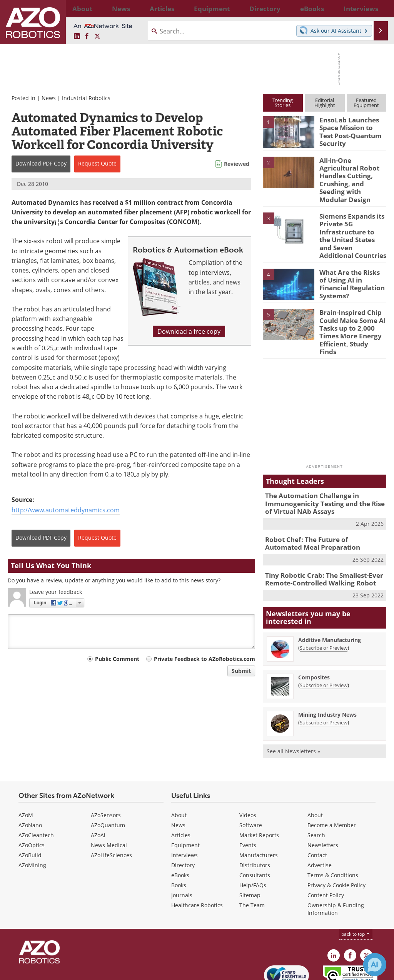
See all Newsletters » (293, 714)
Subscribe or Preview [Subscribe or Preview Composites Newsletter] (324, 648)
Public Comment (117, 659)
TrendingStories (283, 103)
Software (251, 787)
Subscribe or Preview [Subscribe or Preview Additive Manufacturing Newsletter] (324, 610)
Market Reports (259, 797)
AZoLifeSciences (111, 817)
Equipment (185, 807)
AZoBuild (30, 817)
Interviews (184, 817)
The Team (252, 867)
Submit (241, 671)
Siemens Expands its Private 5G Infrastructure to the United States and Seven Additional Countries (350, 221)
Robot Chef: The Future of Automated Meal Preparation (320, 509)
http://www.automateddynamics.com (66, 510)
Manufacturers (259, 817)
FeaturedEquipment (366, 103)
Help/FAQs (253, 847)
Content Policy (326, 857)
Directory (183, 827)
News (49, 98)
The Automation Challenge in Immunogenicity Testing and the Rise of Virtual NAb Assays (323, 472)
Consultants (255, 837)
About (179, 777)
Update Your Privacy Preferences (66, 970)
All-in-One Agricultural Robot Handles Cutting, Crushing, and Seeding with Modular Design (352, 174)
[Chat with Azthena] (375, 965)
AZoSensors (106, 777)
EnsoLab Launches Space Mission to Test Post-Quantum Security (350, 130)
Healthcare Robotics (197, 867)
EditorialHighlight (325, 103)
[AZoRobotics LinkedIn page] (77, 37)
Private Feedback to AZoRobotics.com (205, 659)
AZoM (26, 777)
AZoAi (98, 797)
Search (316, 797)
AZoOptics (32, 807)
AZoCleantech (36, 797)
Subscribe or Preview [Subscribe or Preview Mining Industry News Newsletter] (324, 685)
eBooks (180, 837)
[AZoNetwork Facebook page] (87, 37)
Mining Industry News (327, 677)
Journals (182, 857)
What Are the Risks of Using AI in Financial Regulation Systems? (351, 261)
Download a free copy (189, 331)
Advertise (320, 827)
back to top (356, 896)
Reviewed (237, 164)
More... (379, 8)
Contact (317, 817)
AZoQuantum (108, 787)
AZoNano (30, 787)
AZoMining (32, 827)
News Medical (109, 807)
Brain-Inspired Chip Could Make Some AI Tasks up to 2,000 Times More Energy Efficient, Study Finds (350, 308)
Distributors (255, 827)
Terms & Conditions (333, 837)
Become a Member (332, 787)
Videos (248, 777)
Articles (181, 797)
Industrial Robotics (86, 98)
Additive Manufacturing (330, 603)
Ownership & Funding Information (336, 871)
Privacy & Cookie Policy (336, 847)
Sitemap (250, 857)
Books (179, 847)
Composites (314, 640)
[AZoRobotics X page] (97, 37)
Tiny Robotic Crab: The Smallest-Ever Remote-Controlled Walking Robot (319, 543)
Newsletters (323, 807)
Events (248, 807)
